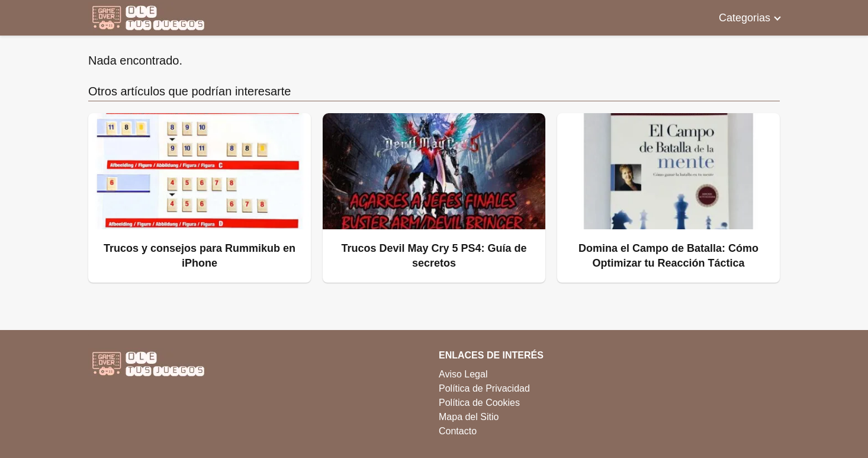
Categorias (745, 18)
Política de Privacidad (484, 388)
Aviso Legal (463, 374)
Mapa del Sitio (469, 417)
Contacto (458, 431)
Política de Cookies (479, 403)
